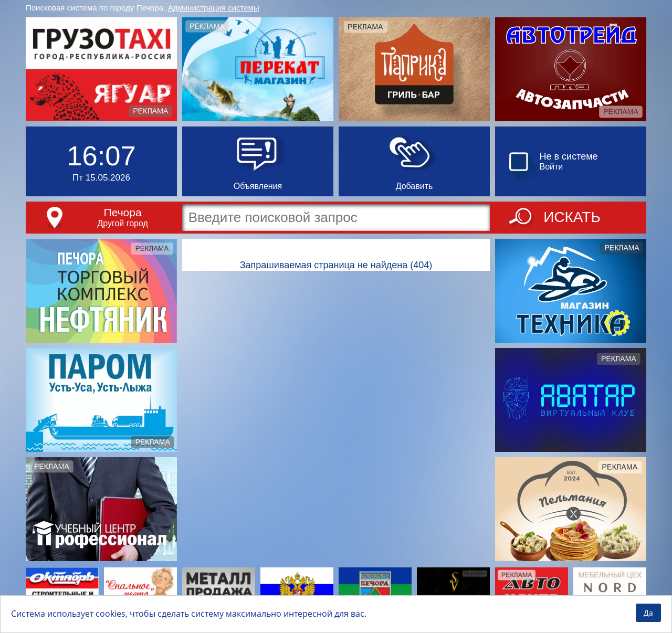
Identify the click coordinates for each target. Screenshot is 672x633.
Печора (123, 212)
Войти (552, 167)
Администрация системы (214, 8)
